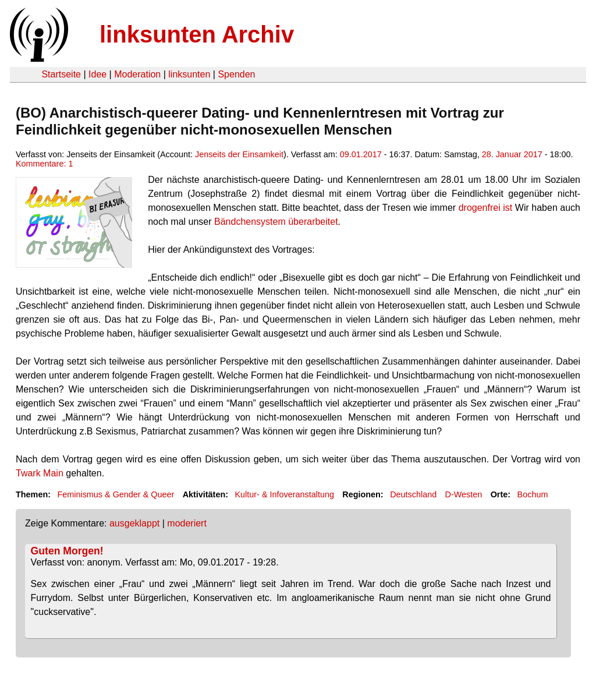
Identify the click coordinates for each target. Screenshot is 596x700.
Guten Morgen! (67, 551)
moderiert (187, 523)
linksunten (189, 74)
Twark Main (40, 473)
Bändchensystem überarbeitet (276, 222)
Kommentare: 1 (44, 164)
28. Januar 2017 (512, 154)
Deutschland (413, 494)
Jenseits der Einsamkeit (239, 154)
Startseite (61, 74)
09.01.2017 (361, 154)
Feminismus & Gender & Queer (116, 494)
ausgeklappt (134, 523)
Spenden (236, 74)
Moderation (137, 74)
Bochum (533, 494)
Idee (97, 74)
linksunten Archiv (197, 34)
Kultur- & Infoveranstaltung (285, 494)
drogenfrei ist (486, 208)
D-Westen (464, 494)
